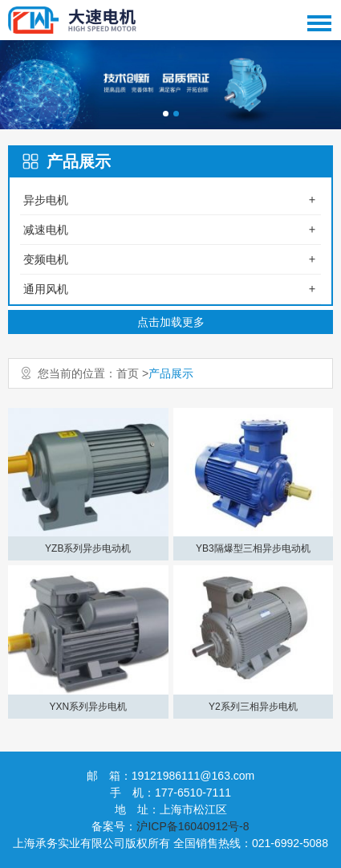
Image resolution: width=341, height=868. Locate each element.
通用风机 (46, 289)
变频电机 (46, 259)
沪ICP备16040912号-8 (193, 826)
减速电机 (46, 230)
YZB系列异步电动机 (88, 548)
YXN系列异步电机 (88, 707)
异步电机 (46, 200)
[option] (170, 85)
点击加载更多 (171, 322)
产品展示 (171, 373)
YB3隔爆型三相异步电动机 (253, 548)
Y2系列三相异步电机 (253, 707)
